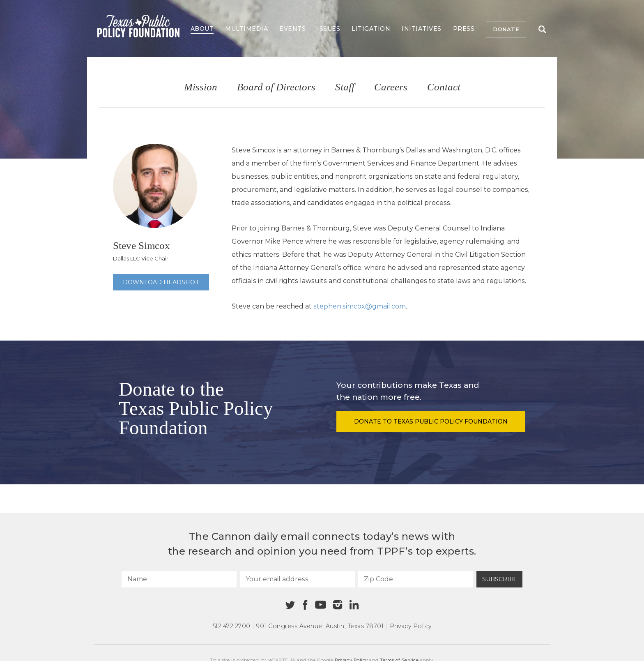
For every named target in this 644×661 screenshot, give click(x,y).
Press (464, 29)
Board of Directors (276, 87)
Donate (506, 29)
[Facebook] (305, 605)
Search (542, 29)
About (202, 29)
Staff (345, 87)
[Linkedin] (354, 605)
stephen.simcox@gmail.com (360, 306)
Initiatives (422, 29)
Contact (444, 87)
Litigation (371, 29)
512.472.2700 (232, 626)
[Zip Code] (416, 579)
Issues (329, 29)
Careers (391, 87)
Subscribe (500, 579)
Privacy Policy (411, 626)
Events (292, 29)
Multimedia (246, 29)
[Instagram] (338, 605)
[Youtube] (320, 605)
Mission (201, 87)
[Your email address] (297, 579)
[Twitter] (290, 605)
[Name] (179, 579)
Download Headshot (161, 282)
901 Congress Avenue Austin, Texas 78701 (320, 626)
